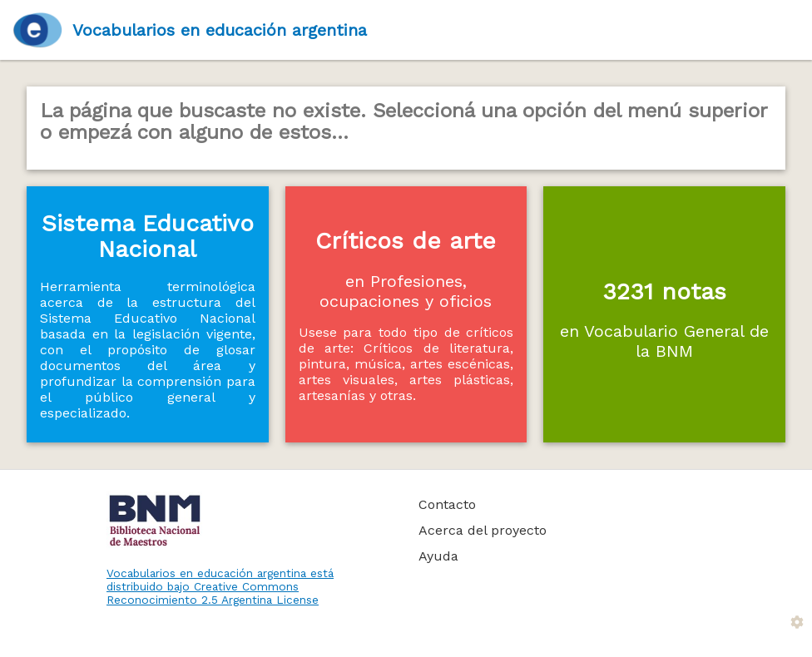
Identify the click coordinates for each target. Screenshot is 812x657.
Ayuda (438, 556)
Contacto (447, 504)
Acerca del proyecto (483, 530)
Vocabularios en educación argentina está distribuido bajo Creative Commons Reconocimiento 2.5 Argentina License (220, 586)
